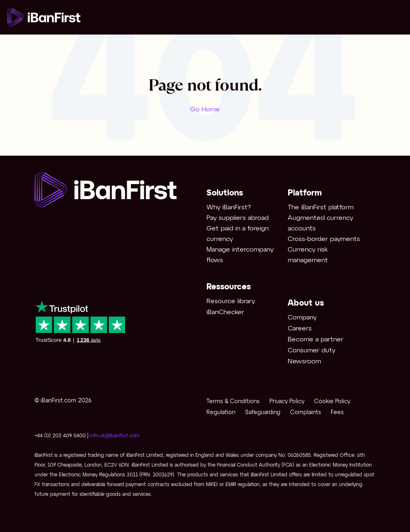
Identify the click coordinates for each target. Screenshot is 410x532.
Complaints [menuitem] (306, 413)
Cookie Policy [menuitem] (332, 402)
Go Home (205, 110)
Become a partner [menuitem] (316, 340)
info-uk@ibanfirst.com (115, 436)
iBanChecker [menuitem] (225, 312)
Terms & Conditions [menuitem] (233, 402)
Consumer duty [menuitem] (311, 351)
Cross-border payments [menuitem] (324, 239)
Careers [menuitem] (300, 329)
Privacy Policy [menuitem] (287, 402)
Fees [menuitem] (337, 413)
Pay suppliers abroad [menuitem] (238, 218)
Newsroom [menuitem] (304, 362)
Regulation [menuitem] (221, 413)
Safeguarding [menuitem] (263, 413)
